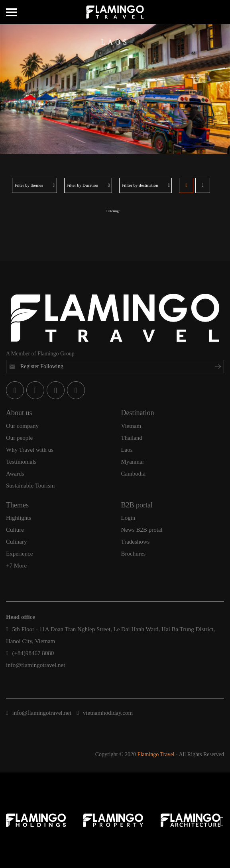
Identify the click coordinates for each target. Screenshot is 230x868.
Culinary (17, 542)
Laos (127, 450)
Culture (15, 530)
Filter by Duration (88, 185)
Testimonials (21, 462)
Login (128, 518)
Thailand (132, 438)
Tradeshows (136, 542)
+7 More (16, 566)
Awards (15, 474)
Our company (22, 426)
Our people (19, 438)
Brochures (134, 554)
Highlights (19, 518)
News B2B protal (142, 530)
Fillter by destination (145, 185)
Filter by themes (34, 185)
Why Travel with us (30, 450)
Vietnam (131, 426)
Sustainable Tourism (30, 486)
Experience (19, 554)
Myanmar (133, 462)
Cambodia (134, 474)
